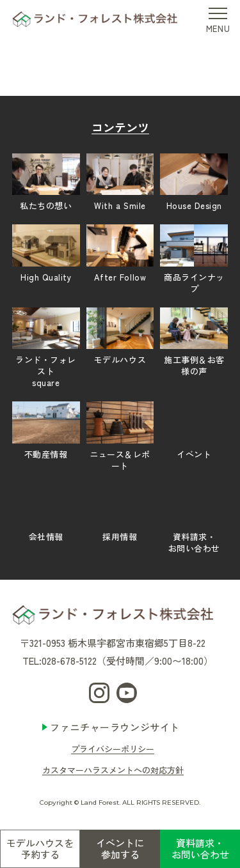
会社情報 (46, 514)
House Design (194, 183)
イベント (194, 431)
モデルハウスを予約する (40, 849)
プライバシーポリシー (113, 749)
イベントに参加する (120, 849)
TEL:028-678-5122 (60, 661)
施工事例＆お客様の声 (194, 343)
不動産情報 (46, 431)
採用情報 (120, 514)
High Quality (46, 254)
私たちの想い (46, 183)
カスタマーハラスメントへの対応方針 (113, 770)
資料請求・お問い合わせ (200, 849)
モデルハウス (120, 337)
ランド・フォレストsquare (46, 348)
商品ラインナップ (194, 259)
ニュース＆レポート (120, 436)
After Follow (120, 254)
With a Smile (120, 183)
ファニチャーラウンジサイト (115, 727)
